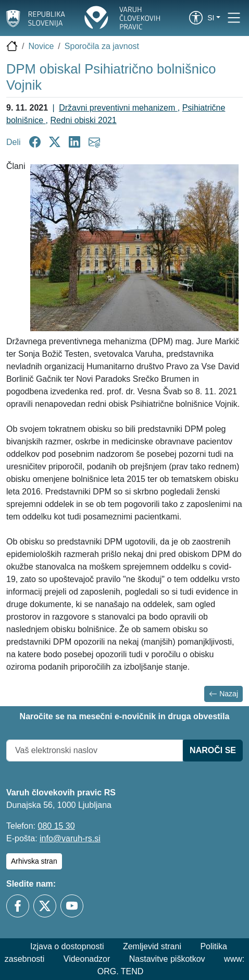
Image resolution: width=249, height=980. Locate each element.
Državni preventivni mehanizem (118, 108)
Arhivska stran (34, 861)
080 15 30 (56, 826)
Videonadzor (87, 959)
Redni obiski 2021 (84, 120)
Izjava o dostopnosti (67, 946)
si (211, 18)
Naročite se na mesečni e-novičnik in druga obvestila (125, 716)
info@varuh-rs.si (70, 838)
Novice (41, 46)
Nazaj (223, 694)
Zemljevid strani (152, 946)
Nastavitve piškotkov (167, 959)
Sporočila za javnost (102, 46)
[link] (196, 18)
